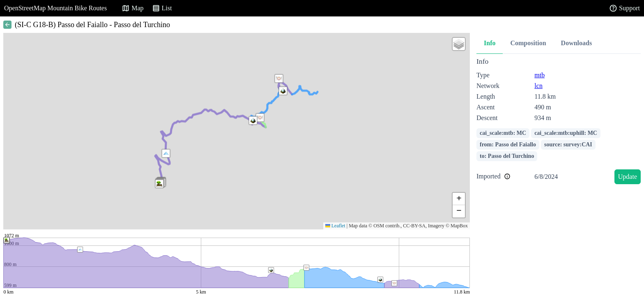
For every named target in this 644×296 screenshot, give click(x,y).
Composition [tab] (528, 43)
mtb (539, 75)
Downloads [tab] (577, 43)
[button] (166, 153)
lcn (538, 86)
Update (628, 177)
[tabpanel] (559, 122)
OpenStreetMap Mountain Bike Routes (55, 8)
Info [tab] (490, 43)
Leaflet (335, 226)
